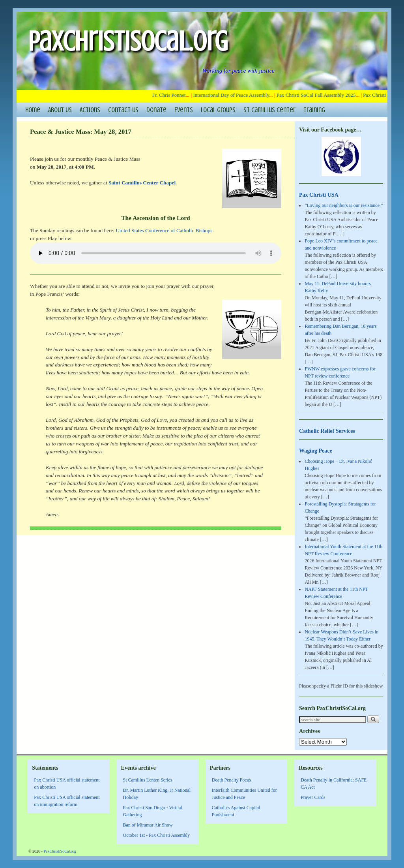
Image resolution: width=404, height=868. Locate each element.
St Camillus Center (269, 110)
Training (314, 110)
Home (33, 110)
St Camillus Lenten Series (148, 780)
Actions (90, 110)
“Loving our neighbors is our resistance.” (344, 205)
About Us (60, 110)
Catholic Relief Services (327, 431)
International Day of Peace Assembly (233, 95)
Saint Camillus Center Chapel (142, 183)
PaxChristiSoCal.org (128, 41)
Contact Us (123, 110)
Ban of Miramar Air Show (148, 825)
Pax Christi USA (319, 195)
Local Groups (218, 110)
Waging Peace (316, 451)
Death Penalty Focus (231, 780)
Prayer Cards (313, 797)
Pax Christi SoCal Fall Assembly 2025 (318, 95)
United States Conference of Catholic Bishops (164, 230)
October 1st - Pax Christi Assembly (157, 835)
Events (184, 110)
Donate (156, 110)
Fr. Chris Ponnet (171, 95)
